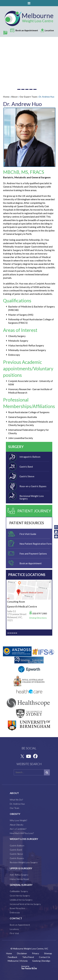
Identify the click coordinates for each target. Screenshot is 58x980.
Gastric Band (26, 467)
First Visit (14, 933)
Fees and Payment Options (33, 554)
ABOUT (14, 793)
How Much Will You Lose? (22, 833)
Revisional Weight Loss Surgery (32, 497)
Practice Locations (27, 575)
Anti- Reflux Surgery (19, 875)
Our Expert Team (28, 97)
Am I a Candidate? (18, 829)
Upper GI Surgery (21, 868)
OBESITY (15, 814)
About (14, 97)
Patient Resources (27, 523)
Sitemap (48, 953)
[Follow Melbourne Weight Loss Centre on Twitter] (22, 756)
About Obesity (17, 825)
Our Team (14, 808)
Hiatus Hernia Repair (19, 879)
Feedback (13, 957)
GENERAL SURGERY (21, 885)
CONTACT (16, 918)
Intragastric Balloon (30, 457)
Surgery (16, 447)
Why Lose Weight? (18, 820)
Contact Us (45, 957)
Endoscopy (15, 912)
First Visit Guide (28, 534)
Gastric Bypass (17, 858)
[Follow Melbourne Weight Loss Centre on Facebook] (35, 756)
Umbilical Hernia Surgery (21, 900)
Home (6, 97)
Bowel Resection (17, 908)
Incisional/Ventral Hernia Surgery (25, 904)
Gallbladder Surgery (19, 891)
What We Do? (16, 800)
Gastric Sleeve (27, 476)
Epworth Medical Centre (22, 606)
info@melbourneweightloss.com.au (56, 536)
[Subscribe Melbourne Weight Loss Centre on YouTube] (28, 756)
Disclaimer (22, 953)
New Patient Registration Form (36, 544)
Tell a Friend (28, 957)
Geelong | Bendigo (41, 961)
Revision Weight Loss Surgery (24, 862)
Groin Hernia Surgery (20, 896)
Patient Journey (34, 511)
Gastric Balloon (17, 846)
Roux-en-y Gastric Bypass (33, 486)
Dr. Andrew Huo (17, 804)
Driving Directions (38, 618)
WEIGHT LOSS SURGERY (24, 839)
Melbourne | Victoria (18, 961)
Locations (14, 929)
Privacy (35, 953)
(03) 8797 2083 (40, 613)
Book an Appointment (31, 563)
